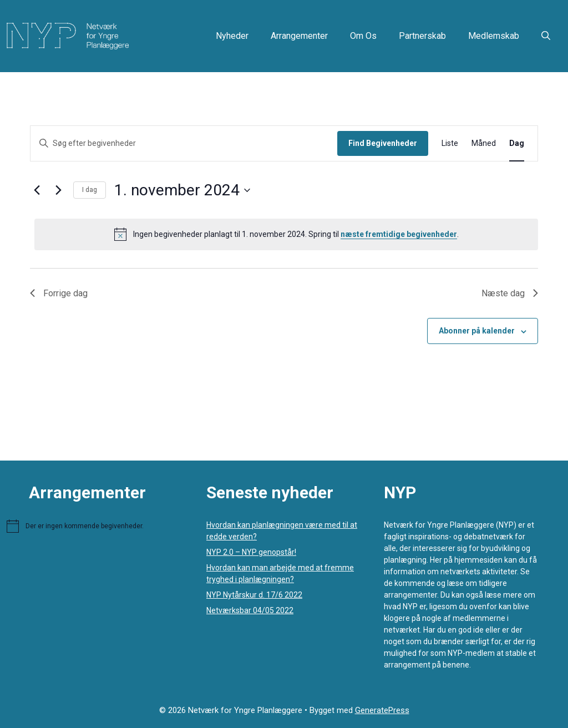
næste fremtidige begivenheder (399, 234)
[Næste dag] (58, 190)
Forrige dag (59, 293)
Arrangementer (299, 36)
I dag (90, 190)
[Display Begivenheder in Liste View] (450, 143)
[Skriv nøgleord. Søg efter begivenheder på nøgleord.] (184, 143)
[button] (546, 36)
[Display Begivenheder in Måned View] (484, 143)
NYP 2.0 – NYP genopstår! (251, 552)
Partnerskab (422, 36)
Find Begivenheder (383, 143)
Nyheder (232, 36)
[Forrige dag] (37, 190)
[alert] (286, 234)
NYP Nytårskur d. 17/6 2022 (254, 595)
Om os (363, 36)
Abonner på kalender (477, 331)
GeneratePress (382, 710)
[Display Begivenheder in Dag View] (517, 143)
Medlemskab (494, 36)
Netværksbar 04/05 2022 (250, 610)
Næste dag (510, 293)
